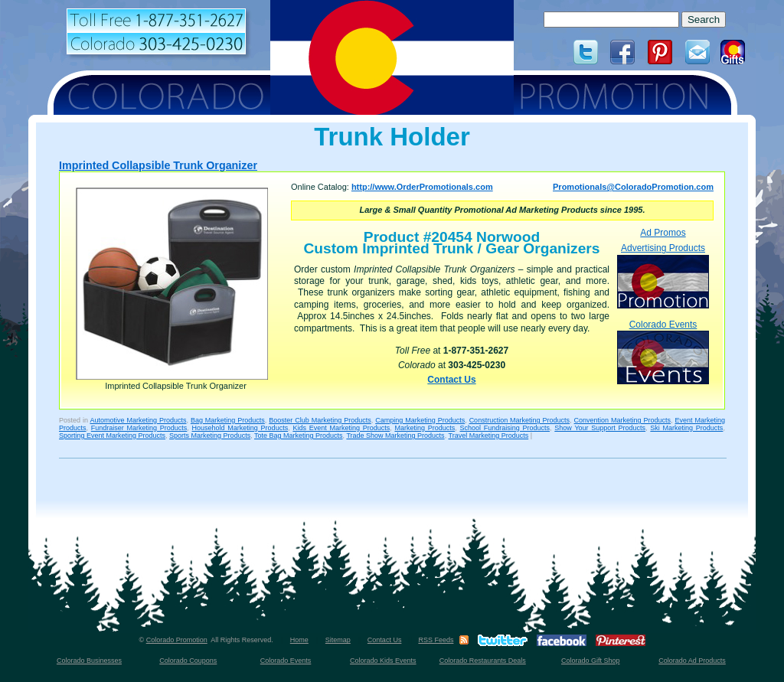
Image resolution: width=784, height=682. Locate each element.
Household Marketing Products (240, 428)
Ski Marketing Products (686, 428)
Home (299, 640)
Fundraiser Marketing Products (139, 428)
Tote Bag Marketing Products (299, 436)
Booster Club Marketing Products (320, 420)
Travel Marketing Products (488, 436)
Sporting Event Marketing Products (112, 436)
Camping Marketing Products (420, 420)
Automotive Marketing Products (138, 420)
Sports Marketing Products (210, 436)
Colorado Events (663, 352)
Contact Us (451, 380)
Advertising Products (663, 275)
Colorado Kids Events (383, 661)
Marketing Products (425, 428)
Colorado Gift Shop (591, 661)
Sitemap (338, 640)
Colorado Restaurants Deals (483, 661)
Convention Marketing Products (622, 420)
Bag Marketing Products (228, 420)
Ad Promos (663, 233)
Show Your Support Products (600, 428)
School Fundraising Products (505, 428)
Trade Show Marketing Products (395, 436)
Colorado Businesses (89, 661)
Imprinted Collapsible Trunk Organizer (158, 165)
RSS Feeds (436, 640)
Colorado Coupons (188, 661)
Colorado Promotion (177, 640)
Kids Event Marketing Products (341, 428)
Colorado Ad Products (692, 661)
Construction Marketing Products (519, 420)
